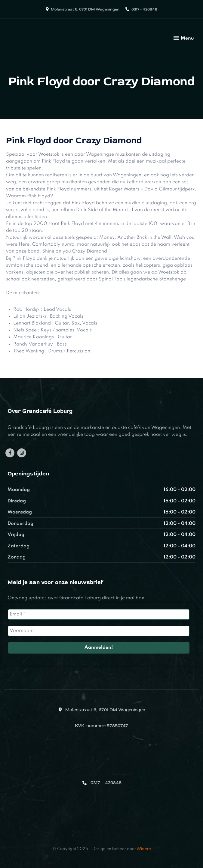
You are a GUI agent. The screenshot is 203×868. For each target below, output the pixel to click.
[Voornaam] (99, 631)
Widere (144, 849)
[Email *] (99, 614)
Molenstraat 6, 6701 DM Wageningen (85, 9)
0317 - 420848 (144, 9)
